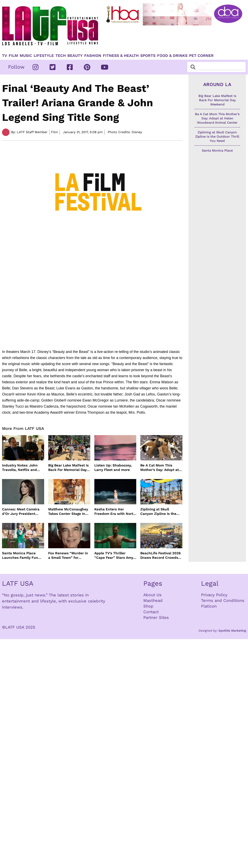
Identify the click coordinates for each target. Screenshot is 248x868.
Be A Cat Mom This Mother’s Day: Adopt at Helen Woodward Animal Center (161, 468)
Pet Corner (201, 56)
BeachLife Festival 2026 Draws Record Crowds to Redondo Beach (160, 555)
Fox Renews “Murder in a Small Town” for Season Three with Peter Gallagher (68, 555)
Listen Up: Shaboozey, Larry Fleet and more (113, 467)
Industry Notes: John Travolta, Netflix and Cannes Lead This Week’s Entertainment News (21, 468)
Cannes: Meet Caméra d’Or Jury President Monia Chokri (21, 512)
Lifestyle (44, 56)
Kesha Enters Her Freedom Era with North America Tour (115, 512)
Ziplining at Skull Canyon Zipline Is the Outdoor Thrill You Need (161, 512)
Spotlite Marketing (232, 631)
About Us (152, 595)
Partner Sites (156, 617)
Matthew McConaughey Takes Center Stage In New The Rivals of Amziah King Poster (68, 512)
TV (5, 56)
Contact (151, 612)
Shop (148, 606)
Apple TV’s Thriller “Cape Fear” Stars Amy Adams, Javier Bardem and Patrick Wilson (114, 555)
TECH (61, 56)
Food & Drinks (172, 56)
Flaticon (209, 606)
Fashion (93, 56)
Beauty (75, 56)
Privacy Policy (214, 595)
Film (13, 56)
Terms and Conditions (223, 600)
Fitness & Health (121, 56)
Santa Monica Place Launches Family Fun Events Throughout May (22, 555)
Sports (148, 56)
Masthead (153, 600)
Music (26, 56)
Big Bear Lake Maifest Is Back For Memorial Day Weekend (68, 468)
